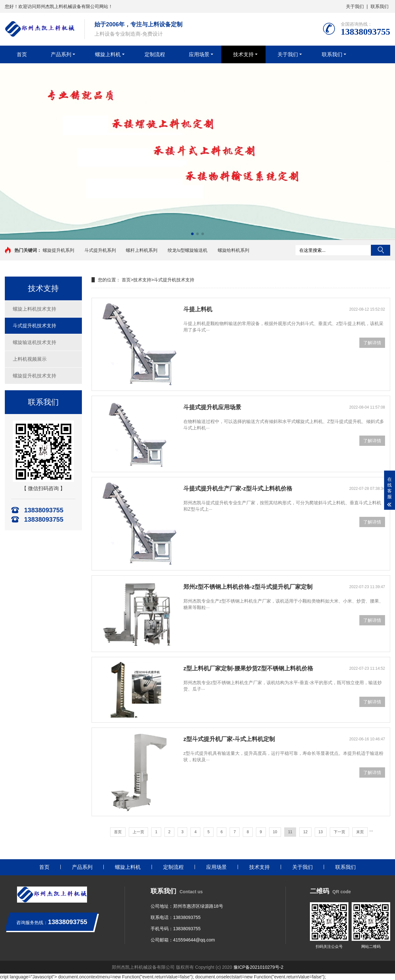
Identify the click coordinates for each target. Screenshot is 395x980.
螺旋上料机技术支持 (35, 309)
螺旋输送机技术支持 (35, 342)
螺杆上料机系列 (142, 250)
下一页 (339, 832)
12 (305, 832)
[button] (192, 234)
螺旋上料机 (108, 54)
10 (275, 832)
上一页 (138, 832)
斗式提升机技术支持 (35, 326)
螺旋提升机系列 (58, 250)
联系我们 (380, 6)
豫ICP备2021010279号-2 (259, 967)
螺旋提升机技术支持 (35, 376)
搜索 (381, 250)
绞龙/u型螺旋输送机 (188, 250)
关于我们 (355, 6)
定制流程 (155, 54)
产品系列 (61, 54)
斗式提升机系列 (100, 250)
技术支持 (243, 54)
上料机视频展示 (30, 359)
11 (290, 832)
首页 (22, 54)
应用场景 (199, 54)
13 (321, 832)
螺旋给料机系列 (233, 250)
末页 (360, 832)
